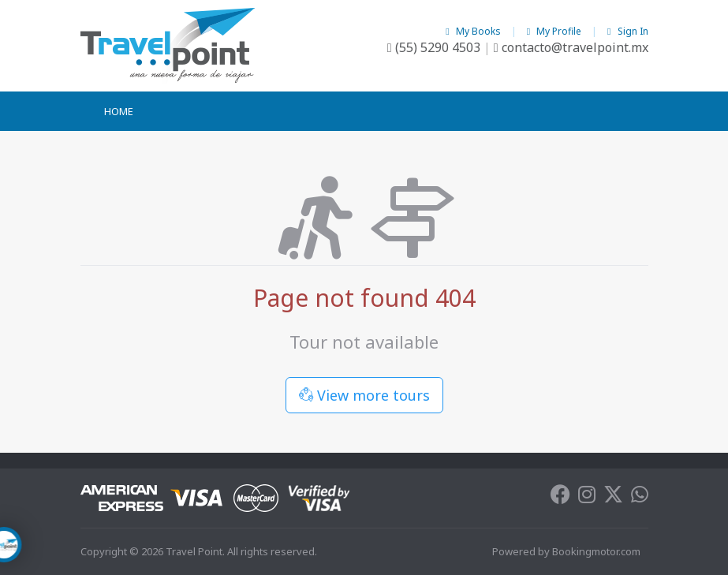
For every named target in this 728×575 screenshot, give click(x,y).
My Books (474, 31)
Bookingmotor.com (596, 551)
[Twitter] (613, 498)
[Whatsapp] (640, 498)
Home (119, 111)
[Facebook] (560, 498)
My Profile (555, 31)
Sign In (627, 31)
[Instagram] (587, 498)
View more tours (364, 395)
